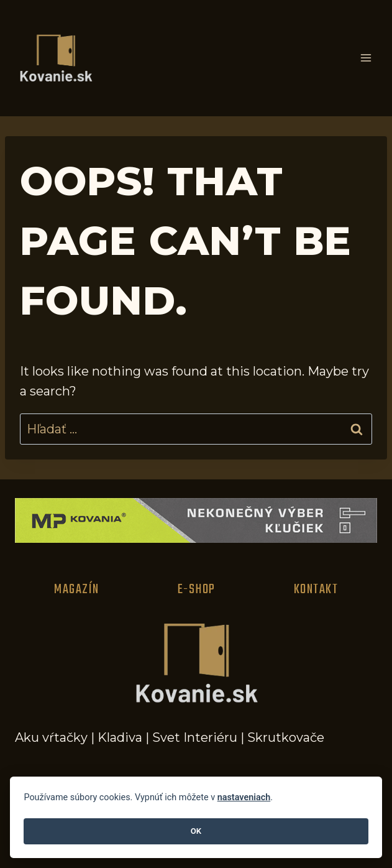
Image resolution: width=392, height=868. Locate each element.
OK (196, 831)
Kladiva (120, 737)
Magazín (77, 589)
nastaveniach (244, 797)
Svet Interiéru (195, 737)
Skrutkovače (286, 737)
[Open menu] (366, 58)
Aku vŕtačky (51, 737)
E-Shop (197, 589)
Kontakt (316, 589)
